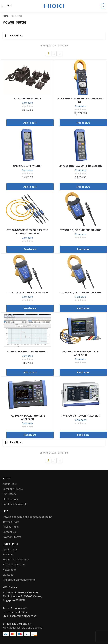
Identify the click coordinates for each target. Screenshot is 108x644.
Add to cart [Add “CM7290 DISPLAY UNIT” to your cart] (30, 187)
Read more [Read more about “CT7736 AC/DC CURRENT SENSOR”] (30, 308)
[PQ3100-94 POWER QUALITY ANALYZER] (81, 330)
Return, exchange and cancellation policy (27, 517)
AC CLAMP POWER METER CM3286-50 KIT (81, 100)
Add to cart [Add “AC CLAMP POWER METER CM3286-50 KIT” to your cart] (83, 123)
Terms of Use (11, 522)
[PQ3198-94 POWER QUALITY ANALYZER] (27, 395)
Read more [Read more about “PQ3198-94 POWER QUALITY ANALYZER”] (30, 435)
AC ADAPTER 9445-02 (27, 98)
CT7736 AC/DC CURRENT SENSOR (27, 292)
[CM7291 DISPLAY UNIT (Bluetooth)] (81, 145)
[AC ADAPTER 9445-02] (27, 77)
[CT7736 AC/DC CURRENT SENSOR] (27, 271)
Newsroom (9, 570)
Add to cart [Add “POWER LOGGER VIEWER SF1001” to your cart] (30, 372)
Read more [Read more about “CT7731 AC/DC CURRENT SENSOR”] (83, 249)
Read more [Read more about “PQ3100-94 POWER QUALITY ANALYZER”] (83, 372)
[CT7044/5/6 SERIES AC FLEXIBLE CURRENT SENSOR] (27, 209)
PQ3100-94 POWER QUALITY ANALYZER (81, 353)
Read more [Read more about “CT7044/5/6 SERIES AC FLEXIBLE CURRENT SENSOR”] (30, 249)
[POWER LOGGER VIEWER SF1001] (27, 330)
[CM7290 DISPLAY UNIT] (27, 145)
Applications (10, 550)
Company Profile (13, 489)
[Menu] (8, 6)
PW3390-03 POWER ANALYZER (81, 416)
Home (5, 16)
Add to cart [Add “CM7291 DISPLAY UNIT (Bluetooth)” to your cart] (83, 187)
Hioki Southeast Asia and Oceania (22, 628)
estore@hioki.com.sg (24, 616)
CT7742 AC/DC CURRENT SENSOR (81, 292)
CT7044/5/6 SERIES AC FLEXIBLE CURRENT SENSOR (27, 232)
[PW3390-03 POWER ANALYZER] (81, 395)
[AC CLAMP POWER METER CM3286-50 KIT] (81, 77)
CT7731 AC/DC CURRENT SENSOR (81, 230)
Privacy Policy (11, 527)
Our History (9, 494)
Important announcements (19, 580)
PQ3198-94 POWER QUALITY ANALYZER (27, 417)
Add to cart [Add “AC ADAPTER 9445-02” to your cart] (30, 123)
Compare (27, 103)
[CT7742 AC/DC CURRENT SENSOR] (81, 271)
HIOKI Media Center (15, 564)
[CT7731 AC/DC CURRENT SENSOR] (81, 209)
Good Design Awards (15, 504)
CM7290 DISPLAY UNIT (27, 166)
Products (8, 555)
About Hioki (10, 484)
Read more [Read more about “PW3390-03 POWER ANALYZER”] (83, 435)
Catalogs (8, 575)
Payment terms (12, 537)
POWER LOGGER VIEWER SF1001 (27, 351)
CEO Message (11, 499)
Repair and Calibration (16, 560)
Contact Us (9, 532)
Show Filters (14, 36)
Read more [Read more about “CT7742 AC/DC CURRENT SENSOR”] (83, 308)
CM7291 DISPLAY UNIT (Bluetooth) (81, 166)
